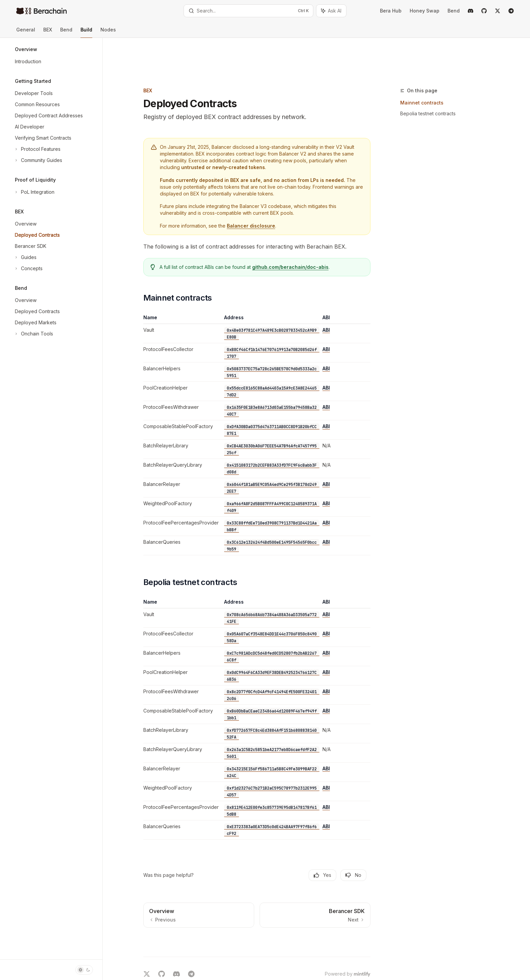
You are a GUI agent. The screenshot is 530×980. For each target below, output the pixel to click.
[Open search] (248, 11)
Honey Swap (425, 11)
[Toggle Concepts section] (28, 269)
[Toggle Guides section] (25, 257)
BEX (48, 32)
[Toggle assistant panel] (331, 11)
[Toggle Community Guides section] (38, 160)
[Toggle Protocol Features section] (37, 149)
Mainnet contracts (435, 67)
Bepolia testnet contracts (441, 78)
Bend (454, 11)
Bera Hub (391, 11)
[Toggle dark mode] (84, 970)
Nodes (108, 32)
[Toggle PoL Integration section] (34, 192)
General (26, 32)
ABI (339, 295)
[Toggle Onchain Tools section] (33, 334)
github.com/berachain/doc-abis (303, 232)
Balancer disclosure (264, 191)
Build (86, 32)
